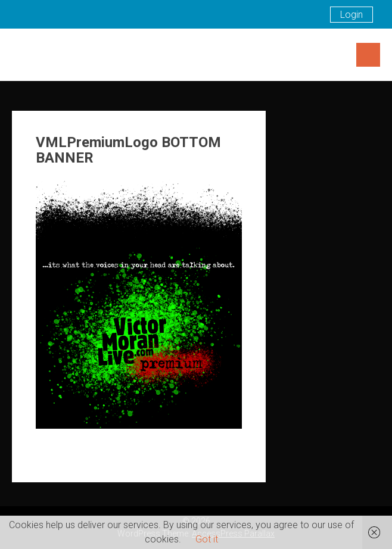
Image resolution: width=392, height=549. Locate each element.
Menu (368, 55)
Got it (207, 539)
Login (351, 15)
